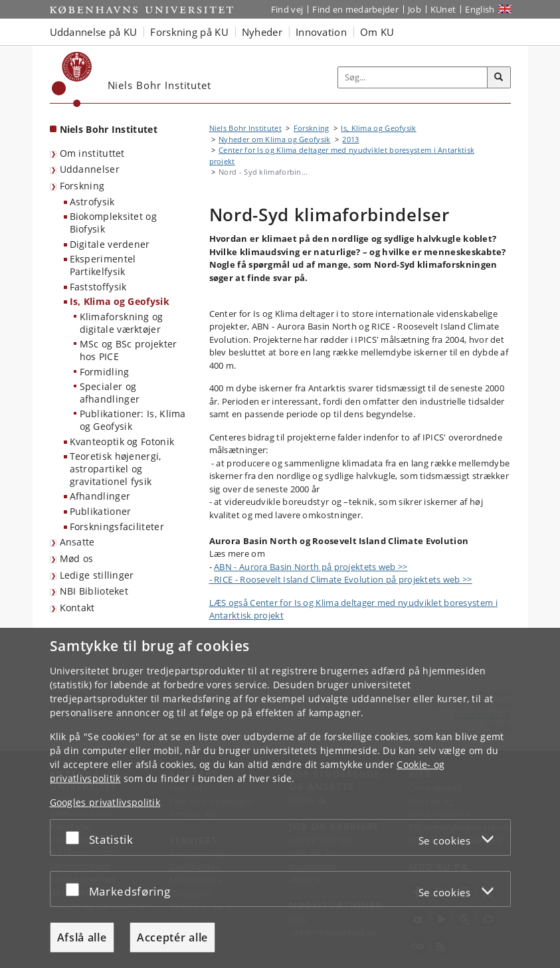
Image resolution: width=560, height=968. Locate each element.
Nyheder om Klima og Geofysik (274, 139)
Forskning (82, 186)
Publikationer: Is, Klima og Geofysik (133, 420)
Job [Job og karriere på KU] (415, 9)
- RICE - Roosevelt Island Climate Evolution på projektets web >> (341, 579)
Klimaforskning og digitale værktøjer (122, 323)
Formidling (105, 372)
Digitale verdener (110, 244)
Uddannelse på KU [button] (94, 32)
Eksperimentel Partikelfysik (103, 265)
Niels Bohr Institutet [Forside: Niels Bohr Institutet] (109, 129)
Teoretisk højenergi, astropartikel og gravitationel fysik (116, 468)
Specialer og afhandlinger (110, 393)
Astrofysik (92, 202)
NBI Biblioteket (94, 591)
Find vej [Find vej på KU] (287, 9)
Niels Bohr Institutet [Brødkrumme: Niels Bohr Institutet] (245, 128)
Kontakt (77, 608)
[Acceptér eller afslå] (76, 837)
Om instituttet (92, 153)
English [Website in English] (480, 9)
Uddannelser (90, 169)
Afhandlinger (100, 496)
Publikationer (101, 511)
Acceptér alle (172, 937)
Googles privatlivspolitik (105, 802)
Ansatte (77, 542)
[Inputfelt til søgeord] (413, 77)
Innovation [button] (321, 32)
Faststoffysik (98, 287)
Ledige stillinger (97, 575)
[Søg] (499, 78)
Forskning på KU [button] (189, 32)
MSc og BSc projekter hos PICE (129, 350)
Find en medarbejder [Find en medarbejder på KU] (355, 9)
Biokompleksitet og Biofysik (113, 223)
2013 (350, 139)
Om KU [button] (377, 32)
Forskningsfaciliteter (117, 527)
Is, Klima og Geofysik (120, 301)
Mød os (77, 558)
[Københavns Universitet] (72, 79)
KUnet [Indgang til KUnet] (443, 9)
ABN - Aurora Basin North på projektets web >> (311, 567)
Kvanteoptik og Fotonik (122, 441)
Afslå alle (82, 937)
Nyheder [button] (262, 32)
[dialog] (280, 798)
